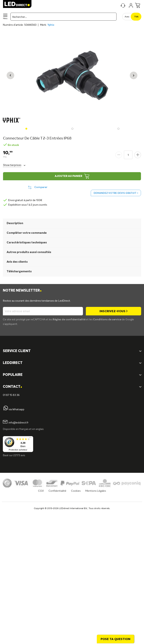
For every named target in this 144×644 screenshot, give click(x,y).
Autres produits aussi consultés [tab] (29, 252)
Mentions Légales (96, 491)
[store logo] (17, 4)
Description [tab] (15, 223)
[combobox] (63, 17)
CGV (41, 491)
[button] (10, 75)
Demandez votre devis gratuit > (116, 193)
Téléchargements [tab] (19, 271)
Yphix (51, 25)
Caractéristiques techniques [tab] (27, 243)
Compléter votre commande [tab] (27, 233)
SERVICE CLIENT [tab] (17, 351)
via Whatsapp (16, 409)
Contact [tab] (12, 387)
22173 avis (19, 455)
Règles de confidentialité (69, 320)
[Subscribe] (113, 311)
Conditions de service (107, 320)
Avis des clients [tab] (17, 262)
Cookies (76, 491)
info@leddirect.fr (18, 423)
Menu (5, 19)
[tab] (72, 363)
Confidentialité (57, 491)
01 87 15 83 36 (11, 395)
